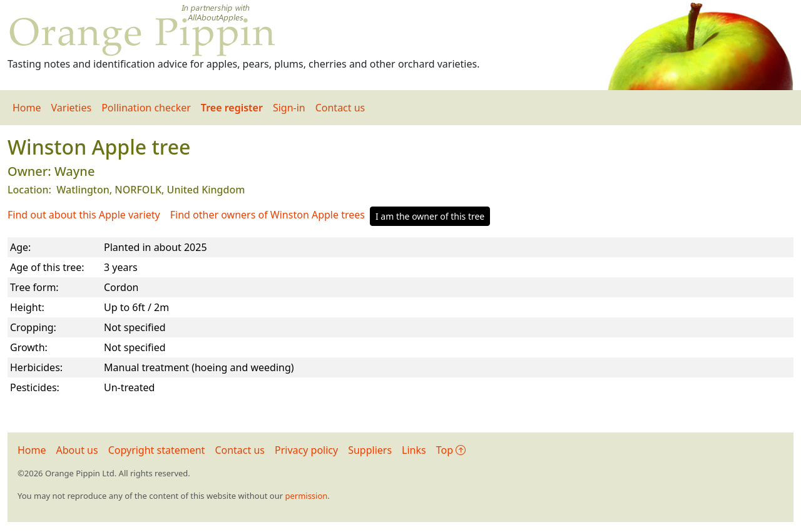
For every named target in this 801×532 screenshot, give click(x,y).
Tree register (232, 108)
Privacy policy (306, 450)
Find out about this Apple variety (84, 215)
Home (27, 108)
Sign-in (289, 108)
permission (306, 496)
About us (77, 450)
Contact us (340, 108)
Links (414, 450)
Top (451, 450)
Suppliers (370, 450)
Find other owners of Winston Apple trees (268, 215)
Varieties (72, 108)
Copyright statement (157, 450)
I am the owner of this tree (430, 216)
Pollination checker (146, 108)
